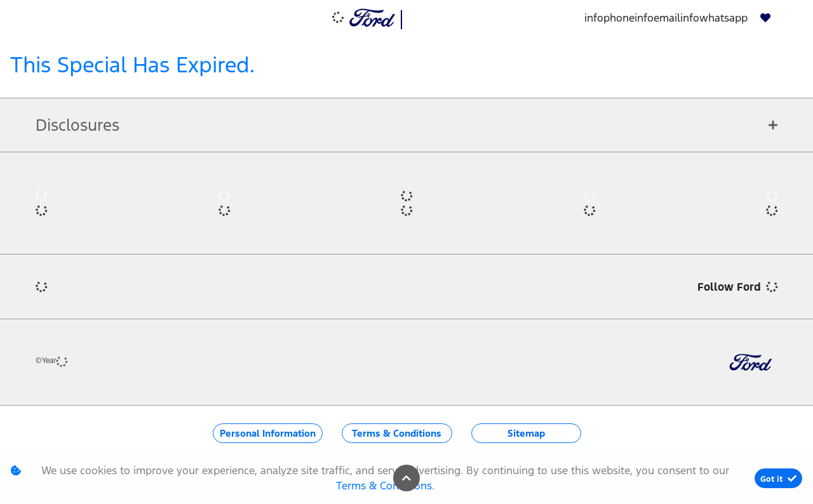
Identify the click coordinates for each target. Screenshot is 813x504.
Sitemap (526, 433)
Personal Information (268, 433)
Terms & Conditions (397, 433)
